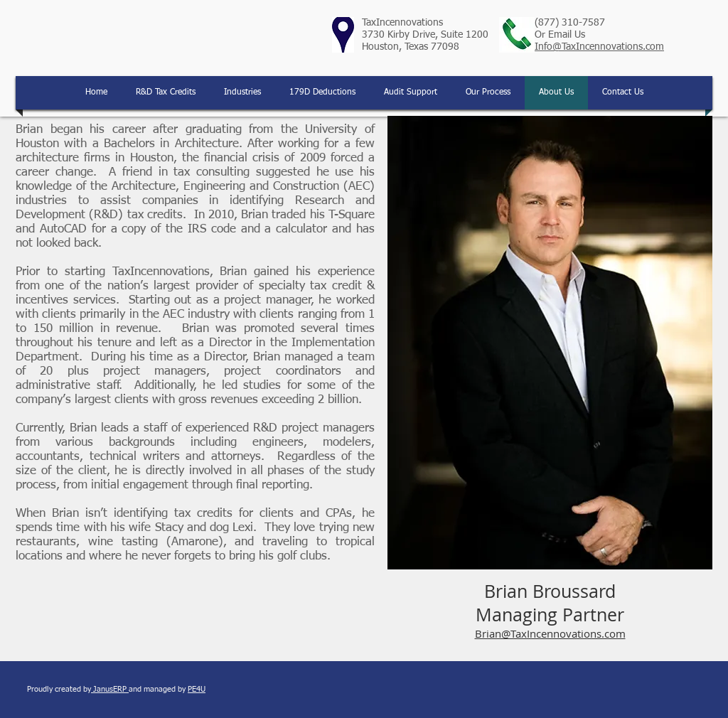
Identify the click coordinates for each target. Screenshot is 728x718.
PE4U (197, 689)
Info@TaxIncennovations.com (599, 47)
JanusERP (110, 689)
